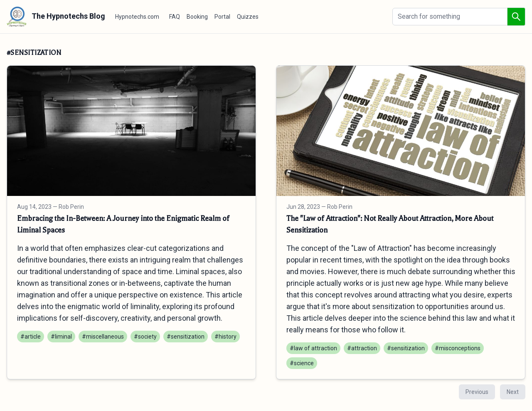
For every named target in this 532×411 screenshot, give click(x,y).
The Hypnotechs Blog (56, 17)
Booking (197, 17)
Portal (222, 17)
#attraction (362, 348)
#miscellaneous (103, 337)
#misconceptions (458, 348)
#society (145, 337)
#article (31, 337)
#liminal (61, 337)
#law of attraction (313, 348)
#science (302, 363)
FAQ (175, 17)
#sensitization (186, 337)
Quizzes (248, 17)
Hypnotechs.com (137, 17)
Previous (477, 392)
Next (513, 392)
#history (225, 337)
